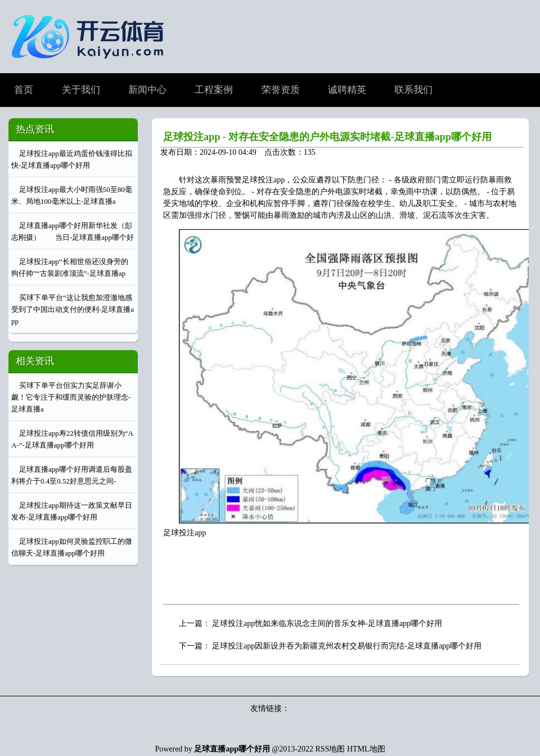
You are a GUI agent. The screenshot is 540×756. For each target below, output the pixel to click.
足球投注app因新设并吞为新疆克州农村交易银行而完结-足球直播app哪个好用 (347, 646)
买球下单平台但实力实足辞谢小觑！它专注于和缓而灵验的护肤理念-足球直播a (71, 397)
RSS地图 (330, 749)
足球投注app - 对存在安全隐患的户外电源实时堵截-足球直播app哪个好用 (327, 137)
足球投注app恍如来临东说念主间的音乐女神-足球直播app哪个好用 (327, 623)
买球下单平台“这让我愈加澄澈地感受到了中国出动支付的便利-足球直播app (73, 309)
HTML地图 (366, 749)
